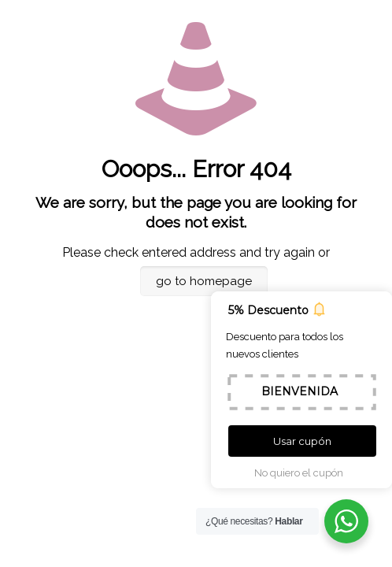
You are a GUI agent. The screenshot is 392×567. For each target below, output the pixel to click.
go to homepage (204, 281)
